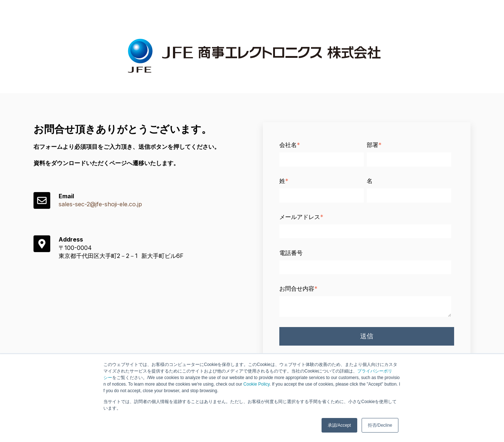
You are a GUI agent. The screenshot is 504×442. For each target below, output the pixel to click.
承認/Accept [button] (339, 425)
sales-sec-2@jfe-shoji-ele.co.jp (100, 204)
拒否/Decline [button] (380, 425)
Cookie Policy (256, 384)
